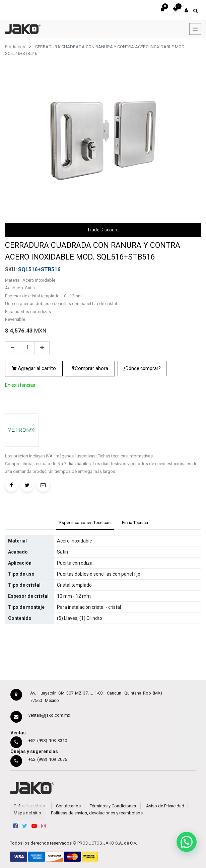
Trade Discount (103, 230)
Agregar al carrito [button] (34, 368)
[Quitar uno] (13, 348)
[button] (142, 369)
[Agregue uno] (42, 348)
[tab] (85, 523)
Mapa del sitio (27, 813)
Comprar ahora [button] (90, 368)
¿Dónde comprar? (142, 368)
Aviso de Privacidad (165, 806)
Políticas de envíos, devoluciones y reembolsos (97, 813)
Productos (15, 47)
